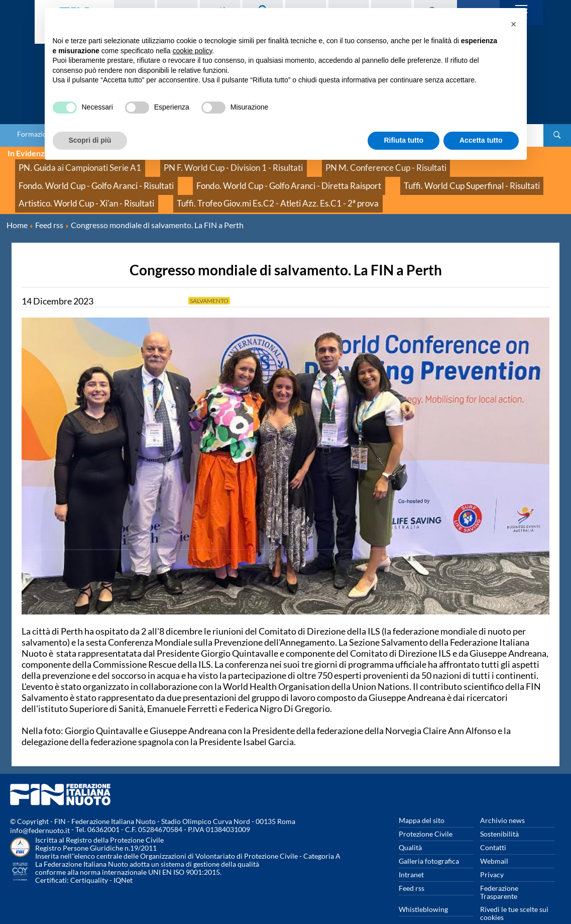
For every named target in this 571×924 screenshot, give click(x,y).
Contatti (493, 827)
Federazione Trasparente (499, 872)
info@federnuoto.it (40, 810)
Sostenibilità (499, 814)
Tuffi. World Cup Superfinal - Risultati (248, 176)
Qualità (410, 827)
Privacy (492, 854)
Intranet (411, 854)
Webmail (494, 841)
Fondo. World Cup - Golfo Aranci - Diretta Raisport (95, 176)
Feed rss (412, 868)
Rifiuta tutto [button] (404, 140)
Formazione (36, 134)
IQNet (123, 860)
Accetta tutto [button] (481, 140)
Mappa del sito (422, 800)
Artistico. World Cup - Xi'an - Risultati (380, 176)
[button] (514, 24)
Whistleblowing (423, 889)
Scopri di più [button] (90, 140)
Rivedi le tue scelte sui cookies (514, 893)
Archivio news (502, 800)
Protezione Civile (426, 814)
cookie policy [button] (192, 51)
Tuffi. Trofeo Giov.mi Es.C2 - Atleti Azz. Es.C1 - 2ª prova (100, 187)
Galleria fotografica (429, 841)
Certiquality (89, 860)
